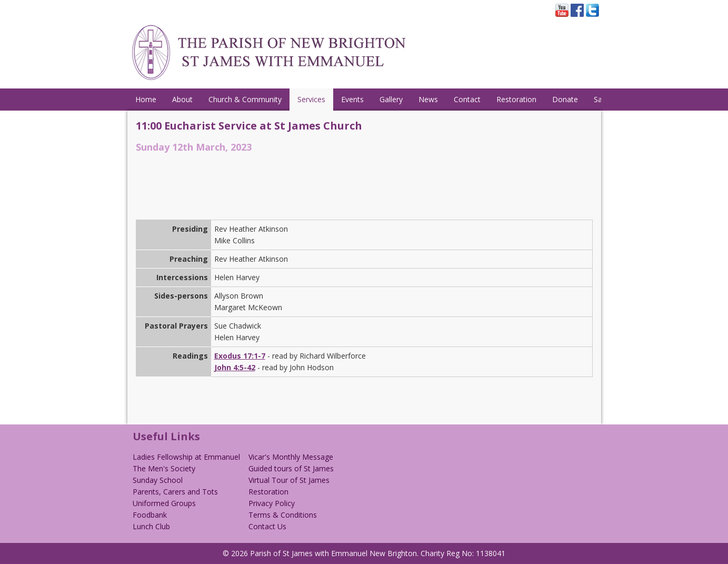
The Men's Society (164, 468)
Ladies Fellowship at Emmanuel (186, 457)
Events (352, 99)
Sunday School (158, 480)
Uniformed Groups (164, 503)
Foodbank (150, 515)
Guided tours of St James (291, 468)
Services (311, 99)
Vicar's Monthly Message (291, 457)
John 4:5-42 (235, 367)
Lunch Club (151, 526)
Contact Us (267, 526)
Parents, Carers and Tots (175, 492)
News (428, 99)
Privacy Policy (272, 503)
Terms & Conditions (283, 515)
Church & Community (245, 99)
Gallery (391, 99)
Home (146, 99)
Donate (565, 99)
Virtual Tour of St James (289, 480)
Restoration (516, 99)
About (182, 99)
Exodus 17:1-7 (240, 356)
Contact (467, 99)
